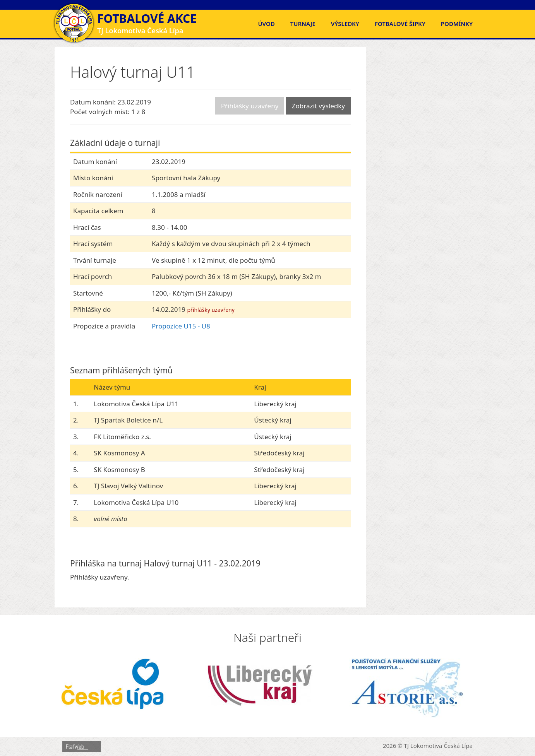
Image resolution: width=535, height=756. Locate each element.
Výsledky (345, 24)
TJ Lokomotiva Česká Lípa (439, 746)
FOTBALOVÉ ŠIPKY (400, 24)
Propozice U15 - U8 (181, 326)
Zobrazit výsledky (318, 106)
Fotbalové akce (147, 18)
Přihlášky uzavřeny (250, 106)
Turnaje (303, 24)
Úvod (266, 24)
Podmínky (457, 24)
